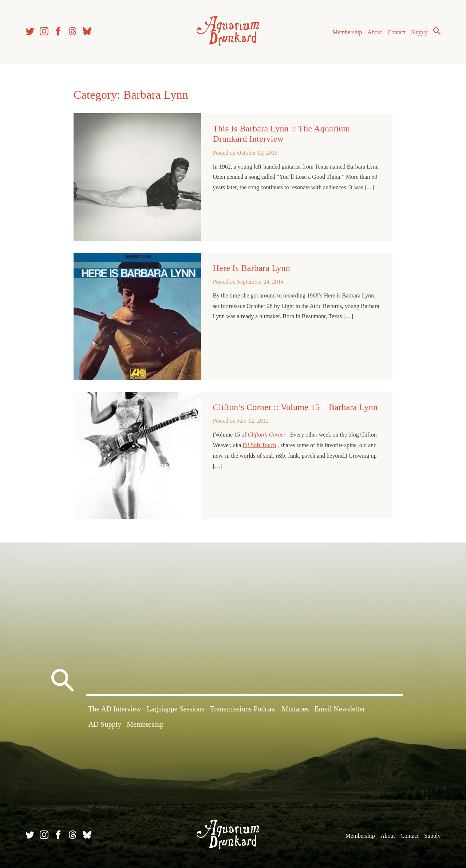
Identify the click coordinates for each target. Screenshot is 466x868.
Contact (397, 32)
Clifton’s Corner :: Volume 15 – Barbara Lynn (295, 407)
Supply (420, 32)
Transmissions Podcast (243, 709)
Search (437, 31)
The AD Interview (115, 709)
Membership (347, 32)
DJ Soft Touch (259, 445)
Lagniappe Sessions (175, 709)
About (375, 32)
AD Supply (105, 724)
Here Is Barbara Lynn (251, 268)
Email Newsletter (339, 709)
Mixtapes (295, 709)
